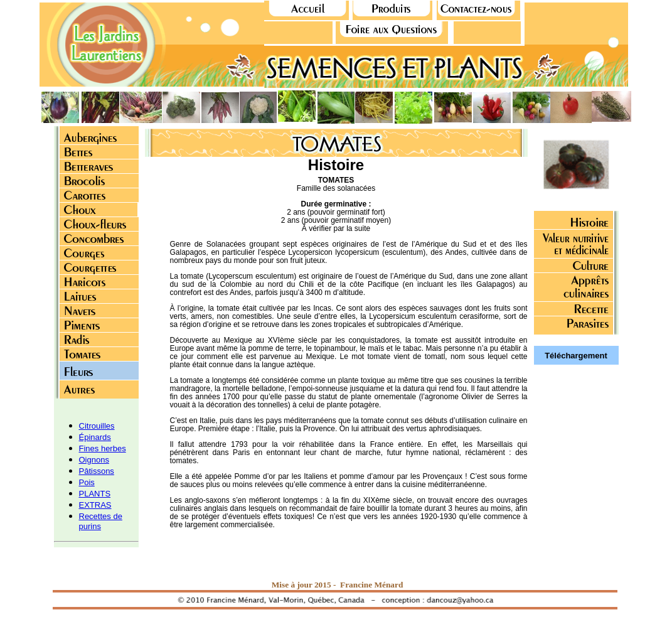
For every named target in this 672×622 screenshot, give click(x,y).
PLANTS (95, 494)
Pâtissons (97, 471)
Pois (87, 482)
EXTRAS (95, 505)
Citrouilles (97, 426)
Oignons (94, 460)
